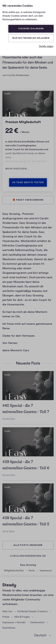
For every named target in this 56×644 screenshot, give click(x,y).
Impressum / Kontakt (14, 622)
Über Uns (7, 611)
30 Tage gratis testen (28, 182)
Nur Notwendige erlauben (31, 38)
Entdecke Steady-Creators (32, 611)
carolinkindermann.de (28, 556)
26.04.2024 (9, 475)
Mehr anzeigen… (17, 169)
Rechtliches (9, 628)
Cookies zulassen (31, 29)
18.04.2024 (8, 531)
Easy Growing (28, 565)
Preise (6, 617)
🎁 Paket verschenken (28, 200)
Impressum (46, 571)
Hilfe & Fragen (22, 617)
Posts (32, 571)
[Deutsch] (42, 635)
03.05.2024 (9, 419)
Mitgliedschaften (14, 571)
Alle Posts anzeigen (28, 545)
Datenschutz (38, 622)
